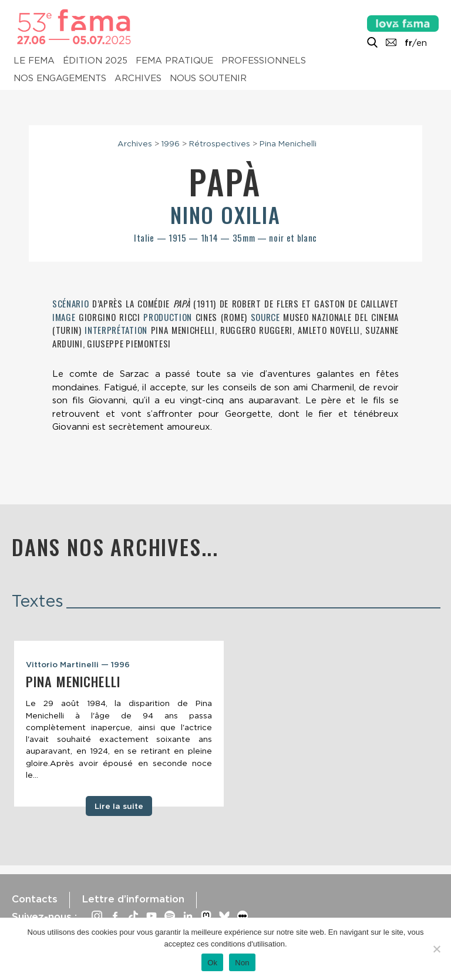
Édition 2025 (95, 61)
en (422, 43)
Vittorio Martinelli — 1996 (78, 664)
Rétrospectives (220, 143)
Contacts (35, 899)
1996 (171, 143)
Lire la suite (119, 806)
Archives (138, 78)
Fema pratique (174, 61)
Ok (212, 963)
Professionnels (264, 61)
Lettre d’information (133, 899)
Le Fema (34, 61)
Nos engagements (60, 78)
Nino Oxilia (225, 214)
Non (242, 963)
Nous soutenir (208, 78)
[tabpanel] (119, 724)
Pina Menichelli (288, 143)
